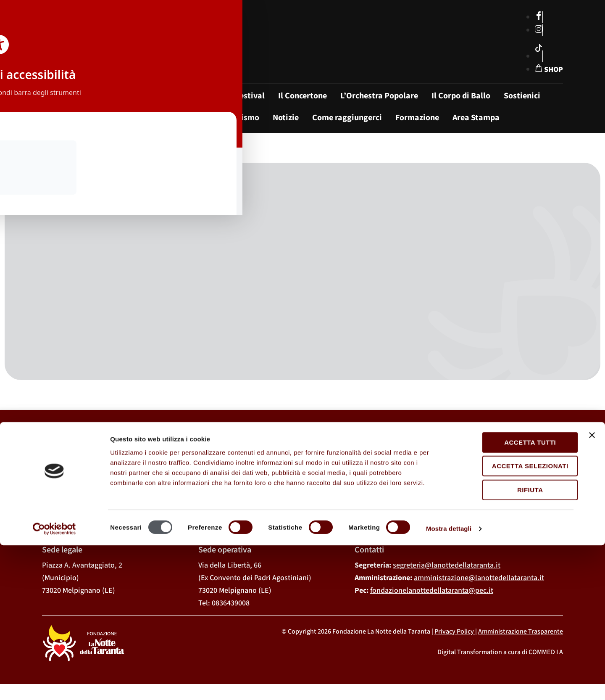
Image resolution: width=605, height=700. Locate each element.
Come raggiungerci (347, 118)
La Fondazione (189, 96)
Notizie (286, 118)
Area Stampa (476, 118)
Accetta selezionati (513, 621)
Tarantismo (238, 118)
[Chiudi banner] (592, 590)
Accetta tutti (513, 597)
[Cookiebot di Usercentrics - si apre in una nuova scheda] (54, 684)
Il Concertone (302, 96)
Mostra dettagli (449, 683)
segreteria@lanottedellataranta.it (447, 573)
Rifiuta (513, 645)
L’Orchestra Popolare (379, 96)
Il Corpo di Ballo (461, 96)
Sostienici (522, 96)
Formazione (417, 118)
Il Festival (247, 96)
